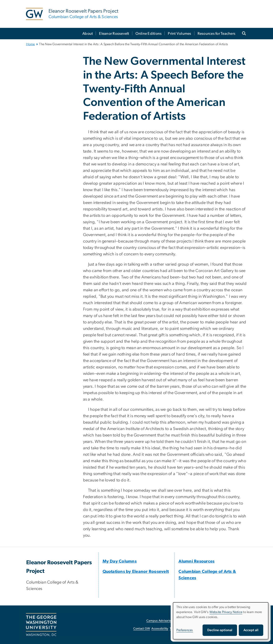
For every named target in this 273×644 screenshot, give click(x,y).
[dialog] (221, 621)
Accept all (251, 630)
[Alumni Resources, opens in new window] (196, 561)
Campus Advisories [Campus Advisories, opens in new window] (159, 621)
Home (31, 44)
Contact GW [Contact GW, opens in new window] (142, 629)
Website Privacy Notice (226, 612)
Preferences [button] (185, 630)
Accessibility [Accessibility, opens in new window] (160, 629)
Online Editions (149, 34)
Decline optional (220, 630)
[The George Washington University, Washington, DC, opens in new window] (41, 625)
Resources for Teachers (217, 34)
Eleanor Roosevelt (114, 34)
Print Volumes (179, 34)
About (88, 34)
